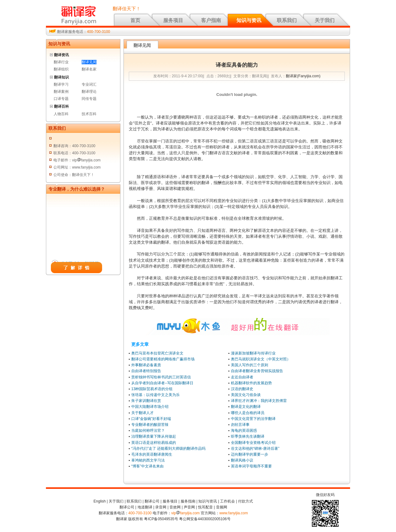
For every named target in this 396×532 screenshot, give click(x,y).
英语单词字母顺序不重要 (251, 466)
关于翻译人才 (142, 413)
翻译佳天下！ (127, 9)
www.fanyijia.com (234, 513)
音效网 (175, 507)
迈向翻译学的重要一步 (250, 454)
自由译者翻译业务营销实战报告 (257, 371)
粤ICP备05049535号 (161, 519)
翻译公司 (152, 501)
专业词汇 (89, 84)
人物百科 (61, 114)
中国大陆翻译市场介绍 (150, 407)
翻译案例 (61, 92)
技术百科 (89, 114)
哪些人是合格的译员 (248, 413)
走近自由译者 (242, 377)
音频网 (222, 507)
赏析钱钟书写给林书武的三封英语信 (161, 377)
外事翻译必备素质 (146, 365)
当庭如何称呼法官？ (148, 431)
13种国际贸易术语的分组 (152, 389)
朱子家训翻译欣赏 (146, 401)
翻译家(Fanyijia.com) (303, 76)
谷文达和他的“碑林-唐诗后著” (255, 449)
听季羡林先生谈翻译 (248, 436)
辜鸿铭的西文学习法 (148, 460)
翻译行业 (61, 62)
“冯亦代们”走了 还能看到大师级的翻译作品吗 (168, 449)
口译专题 (61, 99)
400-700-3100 (99, 32)
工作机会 (227, 501)
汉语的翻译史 (242, 389)
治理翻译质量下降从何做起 (154, 436)
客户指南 (211, 20)
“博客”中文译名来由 (147, 466)
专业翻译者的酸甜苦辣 (150, 425)
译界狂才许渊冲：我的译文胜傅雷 (259, 401)
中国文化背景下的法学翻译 (253, 419)
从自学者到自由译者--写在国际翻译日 (162, 383)
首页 (135, 20)
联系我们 (287, 20)
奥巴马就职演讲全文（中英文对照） (261, 359)
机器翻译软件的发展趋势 (251, 383)
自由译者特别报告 (146, 371)
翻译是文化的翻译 (246, 407)
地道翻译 (145, 507)
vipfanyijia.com (186, 513)
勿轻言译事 (240, 425)
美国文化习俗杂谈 (246, 395)
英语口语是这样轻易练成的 (154, 443)
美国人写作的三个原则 (250, 365)
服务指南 (188, 501)
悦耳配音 (205, 507)
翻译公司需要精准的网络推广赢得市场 (163, 359)
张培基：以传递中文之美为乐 (155, 395)
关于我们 (325, 20)
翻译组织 (61, 69)
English (99, 501)
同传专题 (89, 99)
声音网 (189, 507)
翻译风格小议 (242, 460)
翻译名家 (89, 69)
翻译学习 (61, 84)
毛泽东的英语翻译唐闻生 (152, 454)
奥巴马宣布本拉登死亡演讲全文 (157, 353)
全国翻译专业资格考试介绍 (253, 443)
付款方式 (245, 501)
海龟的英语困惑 (244, 431)
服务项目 (173, 20)
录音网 (161, 507)
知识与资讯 (249, 20)
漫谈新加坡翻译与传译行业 (253, 353)
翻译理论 (89, 92)
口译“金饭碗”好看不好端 (151, 419)
